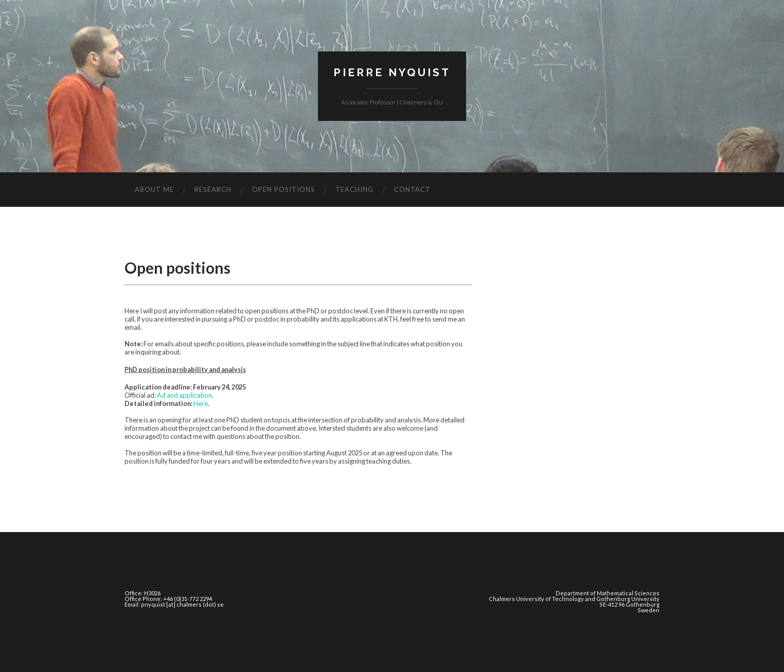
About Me (154, 189)
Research (213, 189)
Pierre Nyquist (392, 72)
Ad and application (184, 395)
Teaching (354, 189)
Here (201, 403)
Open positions (283, 189)
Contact (412, 189)
